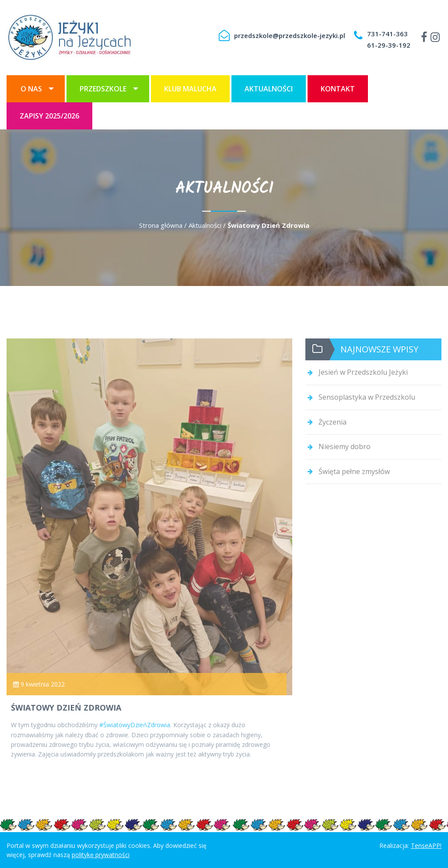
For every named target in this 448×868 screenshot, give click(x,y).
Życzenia (332, 422)
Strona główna (161, 225)
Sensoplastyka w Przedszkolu (367, 397)
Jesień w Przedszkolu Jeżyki (363, 372)
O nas (31, 89)
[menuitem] (36, 89)
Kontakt (338, 89)
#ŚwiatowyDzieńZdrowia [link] (135, 725)
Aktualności (269, 89)
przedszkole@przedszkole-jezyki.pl (290, 35)
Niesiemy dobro (345, 446)
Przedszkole (103, 89)
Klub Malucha (190, 89)
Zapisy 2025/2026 (49, 116)
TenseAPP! (426, 845)
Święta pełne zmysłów (354, 471)
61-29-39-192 (389, 45)
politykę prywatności (101, 855)
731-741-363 (387, 34)
